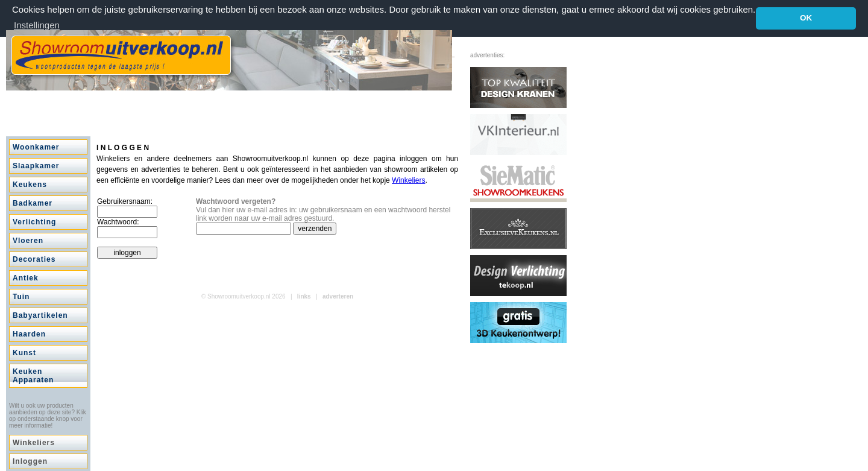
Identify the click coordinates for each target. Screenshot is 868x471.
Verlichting (34, 222)
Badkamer (33, 203)
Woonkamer (36, 147)
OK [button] (806, 18)
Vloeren (28, 241)
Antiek (26, 278)
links (304, 296)
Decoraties (34, 259)
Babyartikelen (40, 315)
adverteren (338, 296)
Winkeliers (34, 443)
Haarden (29, 334)
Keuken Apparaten (33, 376)
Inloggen (30, 461)
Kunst (24, 353)
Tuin (21, 297)
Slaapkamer (36, 166)
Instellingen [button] (37, 25)
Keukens (30, 185)
